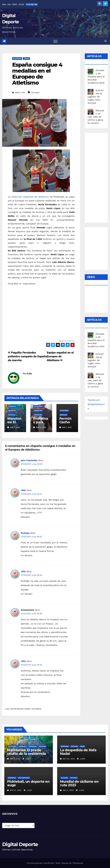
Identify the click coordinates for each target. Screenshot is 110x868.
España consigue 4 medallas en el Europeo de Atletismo (37, 74)
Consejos (12, 406)
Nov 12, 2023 (16, 790)
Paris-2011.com (69, 341)
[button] (106, 41)
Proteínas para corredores (41, 424)
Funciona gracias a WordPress (40, 863)
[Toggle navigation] (55, 41)
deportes (12, 411)
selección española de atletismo (30, 197)
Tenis (82, 746)
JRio (23, 490)
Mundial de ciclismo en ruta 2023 (79, 783)
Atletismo (17, 58)
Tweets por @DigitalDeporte (96, 404)
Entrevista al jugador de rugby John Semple (96, 97)
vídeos (26, 58)
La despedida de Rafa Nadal (78, 752)
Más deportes (24, 778)
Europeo (35, 92)
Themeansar (78, 863)
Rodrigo (25, 533)
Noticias (12, 415)
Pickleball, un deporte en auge (28, 783)
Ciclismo (64, 778)
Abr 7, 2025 (15, 759)
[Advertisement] (99, 177)
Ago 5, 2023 (68, 790)
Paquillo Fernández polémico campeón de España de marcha (27, 356)
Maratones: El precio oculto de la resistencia (26, 752)
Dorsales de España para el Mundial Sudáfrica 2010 (96, 77)
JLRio (29, 374)
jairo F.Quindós (29, 460)
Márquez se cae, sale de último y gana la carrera (96, 117)
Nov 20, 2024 (69, 759)
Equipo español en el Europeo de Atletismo (60, 356)
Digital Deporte (20, 844)
